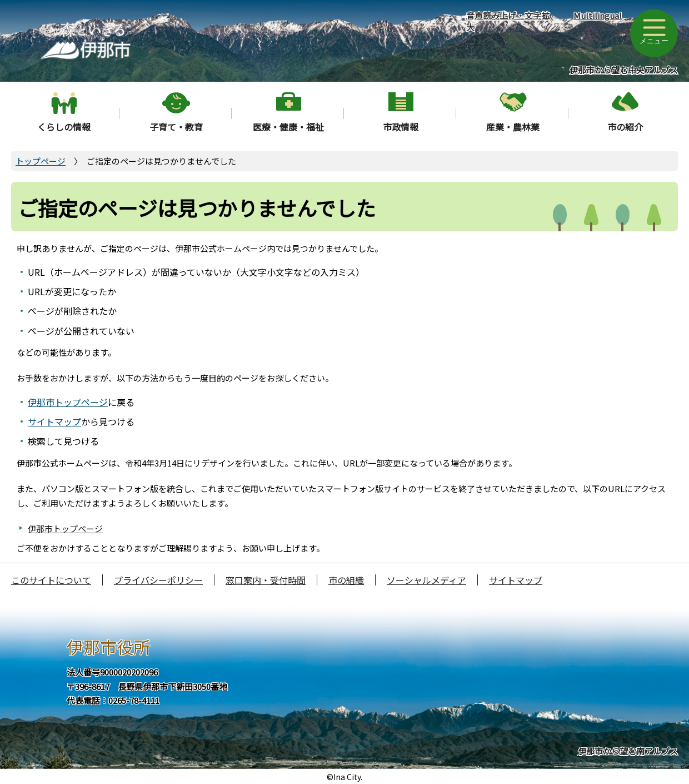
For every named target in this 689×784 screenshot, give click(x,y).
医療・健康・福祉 (288, 127)
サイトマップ (54, 421)
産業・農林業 (513, 127)
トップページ (41, 161)
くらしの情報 (64, 127)
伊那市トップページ (68, 402)
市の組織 (346, 580)
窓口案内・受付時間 (266, 580)
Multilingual (598, 15)
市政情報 (401, 127)
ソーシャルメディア (426, 580)
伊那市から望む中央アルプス (624, 70)
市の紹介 (625, 127)
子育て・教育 (176, 127)
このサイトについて (51, 580)
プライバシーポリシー (158, 580)
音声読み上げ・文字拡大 (508, 21)
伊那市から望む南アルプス (628, 751)
